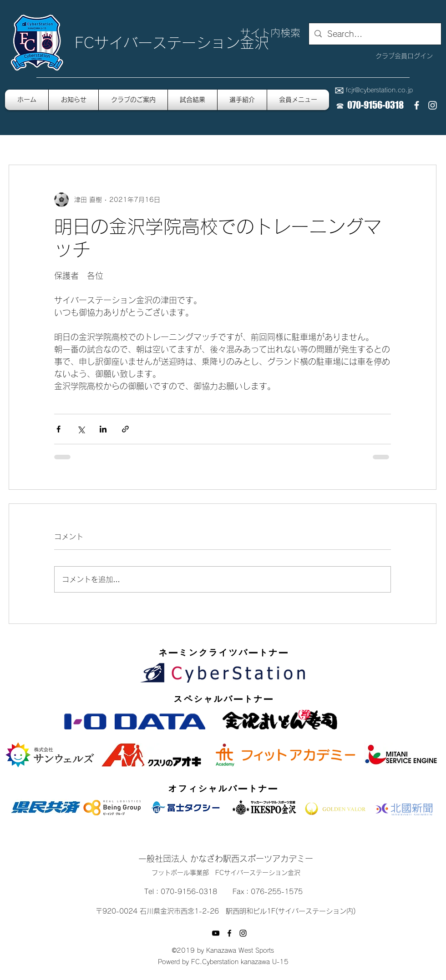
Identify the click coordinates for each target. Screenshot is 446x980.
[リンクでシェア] (125, 429)
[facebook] (417, 105)
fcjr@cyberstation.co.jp (379, 90)
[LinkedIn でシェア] (103, 429)
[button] (298, 100)
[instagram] (433, 105)
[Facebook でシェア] (58, 429)
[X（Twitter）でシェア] (81, 429)
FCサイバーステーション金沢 (172, 43)
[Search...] (375, 34)
